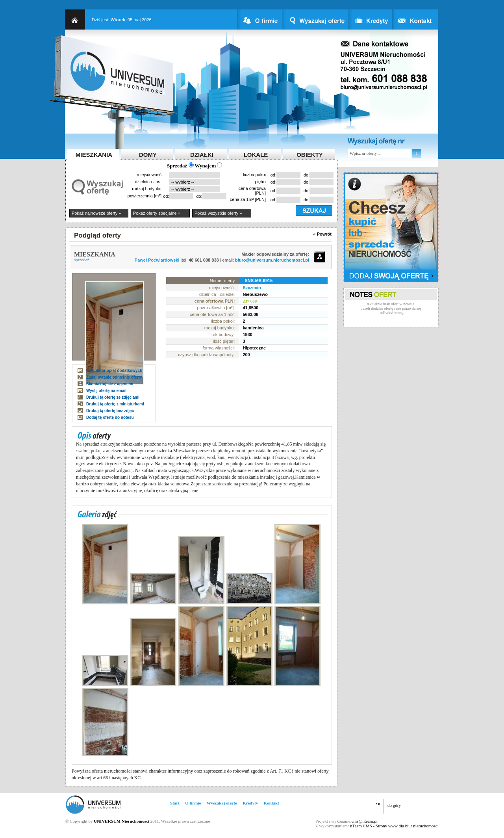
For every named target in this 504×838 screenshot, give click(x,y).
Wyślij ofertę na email (106, 391)
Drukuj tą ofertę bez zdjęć (110, 411)
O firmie (193, 803)
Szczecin (252, 288)
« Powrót (322, 234)
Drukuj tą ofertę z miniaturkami (115, 404)
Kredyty (250, 803)
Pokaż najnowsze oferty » (96, 213)
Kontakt (271, 803)
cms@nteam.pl (365, 821)
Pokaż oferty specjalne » (157, 213)
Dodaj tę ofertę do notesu (110, 417)
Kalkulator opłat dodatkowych (114, 371)
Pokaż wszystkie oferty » (218, 213)
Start (175, 803)
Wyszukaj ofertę (222, 803)
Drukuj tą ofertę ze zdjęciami (113, 397)
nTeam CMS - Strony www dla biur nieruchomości (394, 826)
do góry (394, 805)
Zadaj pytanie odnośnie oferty (114, 377)
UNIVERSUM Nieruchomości (121, 821)
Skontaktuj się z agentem (110, 384)
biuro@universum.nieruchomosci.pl (272, 260)
